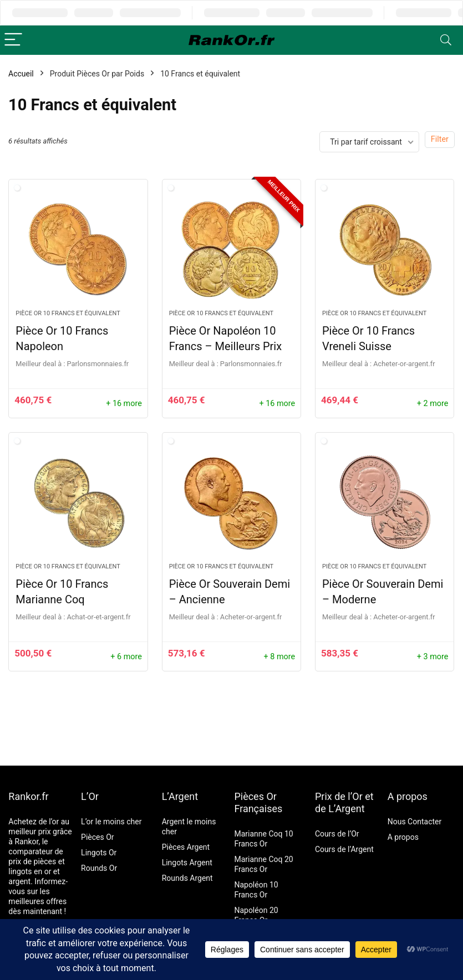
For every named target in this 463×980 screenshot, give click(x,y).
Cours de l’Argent (344, 849)
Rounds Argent (187, 878)
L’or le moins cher (111, 822)
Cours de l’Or (337, 834)
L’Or (90, 796)
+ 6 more (126, 657)
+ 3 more (433, 657)
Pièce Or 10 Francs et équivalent (68, 313)
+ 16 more (124, 404)
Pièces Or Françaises (258, 802)
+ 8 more (280, 657)
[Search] (446, 40)
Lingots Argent (187, 863)
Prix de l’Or (339, 796)
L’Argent (180, 796)
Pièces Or (98, 837)
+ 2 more (433, 404)
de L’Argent (340, 809)
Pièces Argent (186, 847)
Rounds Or (99, 868)
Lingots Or (99, 853)
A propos (408, 796)
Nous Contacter (415, 822)
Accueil (21, 74)
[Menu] (13, 40)
